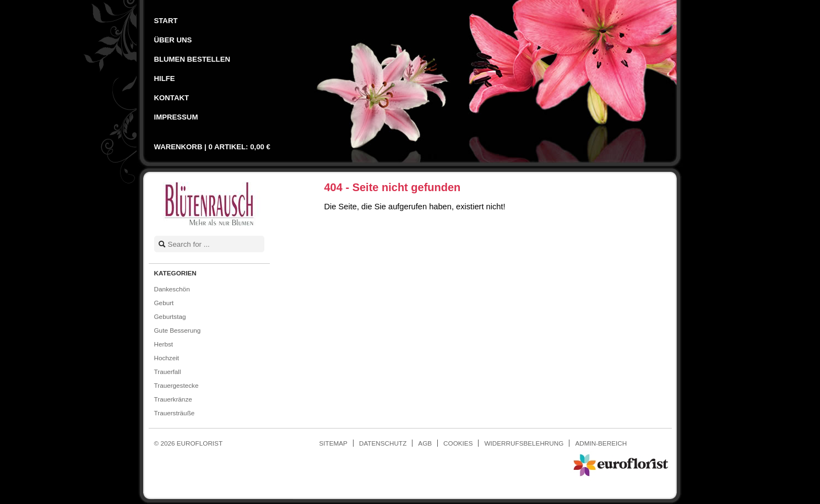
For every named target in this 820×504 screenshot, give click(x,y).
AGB (425, 443)
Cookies (458, 443)
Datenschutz (383, 443)
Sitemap (333, 443)
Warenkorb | (212, 147)
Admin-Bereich (601, 443)
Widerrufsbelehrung (524, 443)
